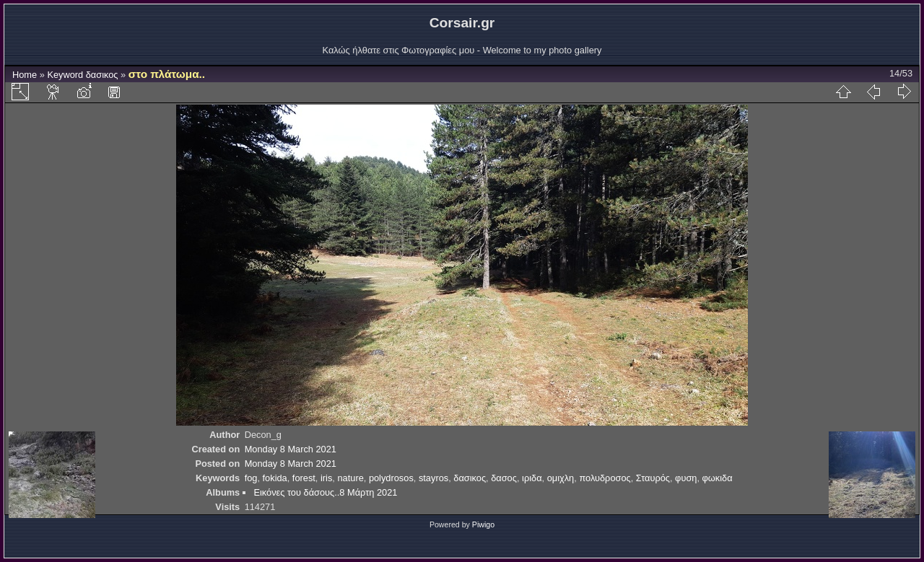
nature (350, 478)
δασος (504, 478)
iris (326, 478)
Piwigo (483, 524)
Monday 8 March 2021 (291, 449)
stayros (433, 478)
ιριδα (532, 478)
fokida (275, 478)
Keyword (65, 75)
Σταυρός (653, 478)
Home (25, 75)
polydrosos (391, 478)
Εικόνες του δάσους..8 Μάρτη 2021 (325, 492)
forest (304, 478)
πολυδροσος (605, 478)
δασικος (102, 75)
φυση (686, 478)
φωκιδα (718, 478)
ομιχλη (561, 478)
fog (251, 478)
